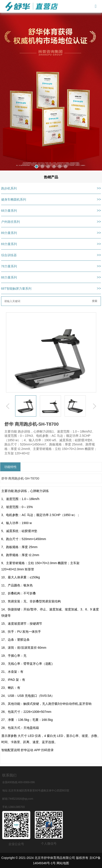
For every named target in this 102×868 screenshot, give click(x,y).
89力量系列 (9, 233)
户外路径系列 (10, 222)
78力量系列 (9, 266)
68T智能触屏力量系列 (16, 289)
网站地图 (63, 863)
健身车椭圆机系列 (14, 199)
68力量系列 (9, 211)
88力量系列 (9, 277)
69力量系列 (9, 244)
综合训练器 (9, 255)
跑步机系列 (9, 188)
